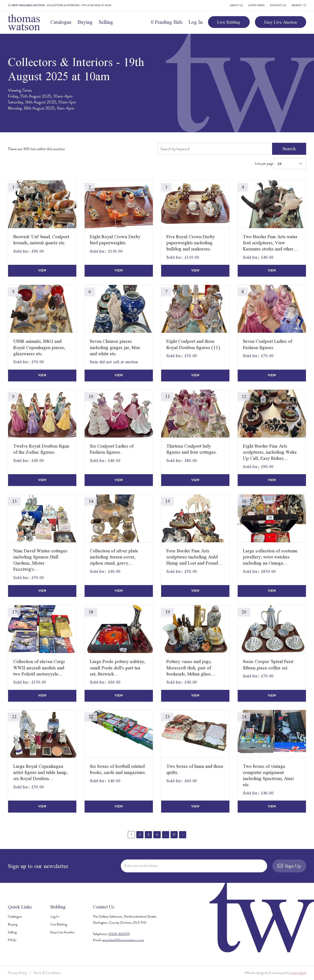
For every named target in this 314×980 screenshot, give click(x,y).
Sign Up (289, 866)
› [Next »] (183, 835)
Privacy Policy (17, 973)
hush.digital (299, 973)
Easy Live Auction (281, 22)
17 (174, 835)
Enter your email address (141, 866)
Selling (106, 22)
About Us (236, 5)
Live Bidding (229, 22)
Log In (195, 22)
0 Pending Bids (167, 22)
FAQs (12, 940)
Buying (85, 22)
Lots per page (280, 164)
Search (289, 149)
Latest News (256, 5)
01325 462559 (119, 934)
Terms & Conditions (47, 973)
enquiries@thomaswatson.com (123, 940)
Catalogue (61, 22)
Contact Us (278, 5)
